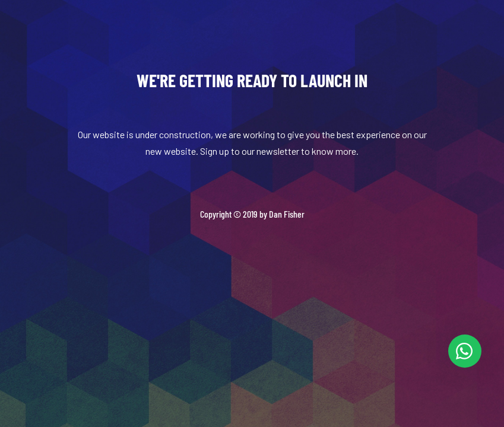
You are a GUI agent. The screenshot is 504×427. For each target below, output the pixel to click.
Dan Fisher (287, 214)
